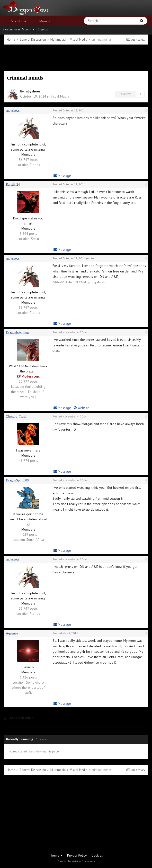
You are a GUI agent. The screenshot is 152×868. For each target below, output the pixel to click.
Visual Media (60, 96)
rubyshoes (33, 91)
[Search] (99, 21)
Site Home (19, 21)
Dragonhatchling (17, 332)
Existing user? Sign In (19, 29)
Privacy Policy (77, 855)
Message (62, 176)
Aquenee (12, 633)
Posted (69, 110)
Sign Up (43, 29)
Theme (56, 855)
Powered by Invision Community (76, 861)
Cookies (97, 855)
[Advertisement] (76, 58)
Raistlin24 (13, 185)
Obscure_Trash (16, 417)
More (45, 21)
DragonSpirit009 (17, 480)
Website (81, 408)
